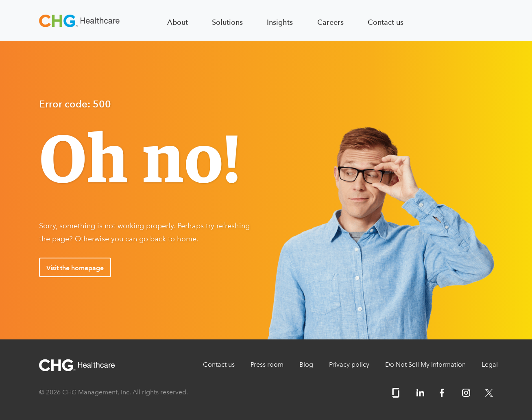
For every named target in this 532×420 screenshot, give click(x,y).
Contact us (386, 22)
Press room (267, 364)
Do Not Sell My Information (425, 364)
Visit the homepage (75, 268)
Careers (330, 22)
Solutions (227, 22)
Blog (306, 364)
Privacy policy (349, 364)
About (178, 22)
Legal (490, 364)
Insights (280, 22)
